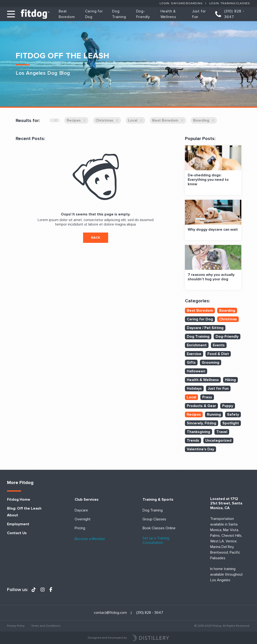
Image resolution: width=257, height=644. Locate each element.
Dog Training (198, 337)
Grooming (211, 363)
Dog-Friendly (227, 337)
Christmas (107, 120)
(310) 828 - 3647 (234, 14)
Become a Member (90, 539)
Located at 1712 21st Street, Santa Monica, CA (226, 503)
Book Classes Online (159, 528)
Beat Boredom (168, 120)
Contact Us (17, 533)
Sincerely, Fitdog (202, 423)
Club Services (87, 500)
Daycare (81, 510)
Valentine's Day (200, 449)
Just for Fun (218, 389)
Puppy (228, 406)
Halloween (196, 371)
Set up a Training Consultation (156, 540)
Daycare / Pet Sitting (205, 328)
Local (135, 120)
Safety (233, 415)
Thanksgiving (198, 432)
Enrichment (197, 345)
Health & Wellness (203, 380)
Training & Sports (158, 500)
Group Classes (154, 519)
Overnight (83, 519)
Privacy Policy (16, 626)
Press (207, 397)
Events (219, 345)
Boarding (204, 120)
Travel (222, 432)
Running (214, 415)
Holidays (194, 389)
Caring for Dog (200, 319)
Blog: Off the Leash (24, 509)
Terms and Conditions (46, 626)
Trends (193, 440)
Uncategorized (218, 440)
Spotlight (231, 423)
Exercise (194, 354)
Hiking (230, 380)
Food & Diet (218, 354)
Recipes (76, 120)
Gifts (191, 363)
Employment (18, 524)
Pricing (80, 528)
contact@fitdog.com (110, 613)
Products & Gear (201, 406)
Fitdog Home (19, 500)
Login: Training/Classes (230, 3)
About (13, 515)
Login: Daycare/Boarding (181, 3)
